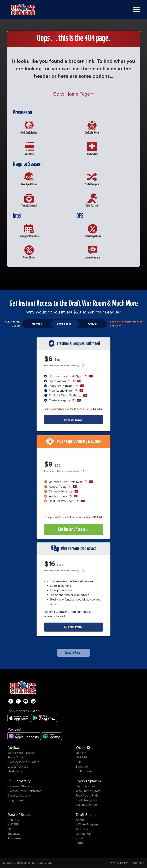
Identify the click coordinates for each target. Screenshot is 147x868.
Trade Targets (17, 757)
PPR (78, 762)
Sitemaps (138, 863)
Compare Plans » (73, 653)
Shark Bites (15, 771)
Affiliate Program (87, 825)
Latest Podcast (18, 767)
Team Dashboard (87, 786)
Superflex (82, 767)
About (80, 820)
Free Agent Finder (88, 796)
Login (79, 843)
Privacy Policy (119, 863)
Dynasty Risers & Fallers (23, 762)
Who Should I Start (88, 791)
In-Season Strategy (20, 786)
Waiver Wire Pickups (21, 753)
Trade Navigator (86, 800)
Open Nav (138, 7)
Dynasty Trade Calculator (24, 791)
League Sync (16, 800)
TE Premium (84, 771)
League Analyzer (87, 805)
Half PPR (81, 757)
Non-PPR (82, 753)
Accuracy (82, 829)
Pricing (80, 838)
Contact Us (83, 834)
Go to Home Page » (73, 94)
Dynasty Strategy (19, 796)
